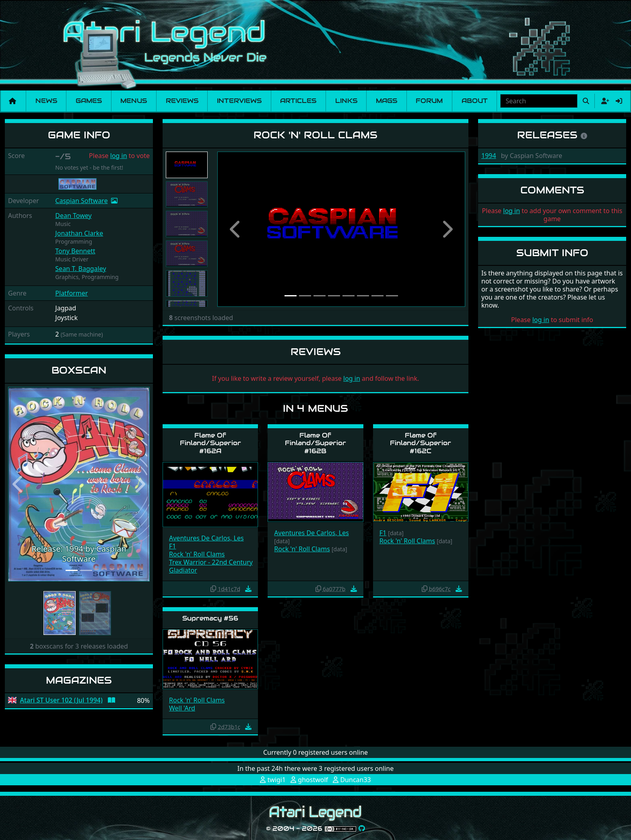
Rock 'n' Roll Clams (197, 554)
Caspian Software (81, 201)
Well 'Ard (182, 708)
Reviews (182, 101)
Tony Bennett (75, 251)
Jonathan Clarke (79, 233)
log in (119, 156)
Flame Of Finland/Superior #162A (210, 443)
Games (89, 101)
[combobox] (539, 101)
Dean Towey (73, 216)
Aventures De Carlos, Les (206, 538)
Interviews (239, 101)
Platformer (71, 293)
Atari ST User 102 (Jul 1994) (61, 700)
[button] (19, 484)
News (46, 101)
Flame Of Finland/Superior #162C (421, 443)
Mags (387, 101)
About (475, 101)
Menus (134, 101)
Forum (429, 101)
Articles (298, 101)
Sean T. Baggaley (80, 269)
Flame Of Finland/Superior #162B (315, 443)
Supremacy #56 (210, 618)
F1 (172, 546)
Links (346, 101)
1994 (489, 156)
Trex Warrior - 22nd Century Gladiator (211, 566)
